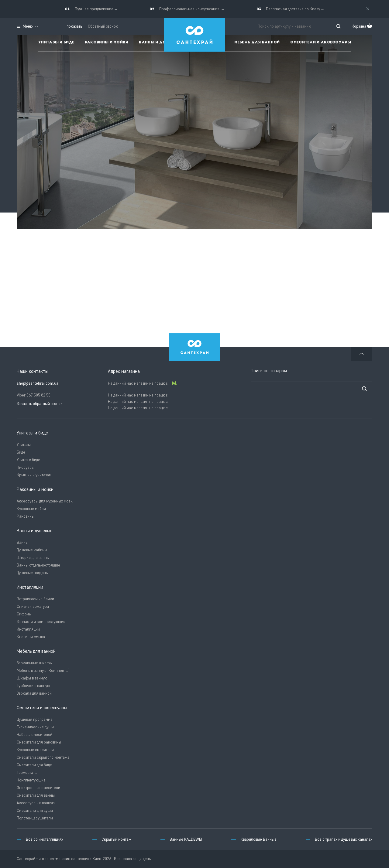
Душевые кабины (32, 550)
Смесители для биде (34, 765)
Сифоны (24, 614)
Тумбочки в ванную (33, 686)
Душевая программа (35, 719)
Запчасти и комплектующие (41, 622)
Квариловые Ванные (258, 839)
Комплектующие (31, 780)
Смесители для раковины (39, 742)
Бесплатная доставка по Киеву (293, 9)
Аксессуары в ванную (36, 803)
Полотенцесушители (35, 818)
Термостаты (27, 773)
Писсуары (26, 467)
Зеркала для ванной (34, 693)
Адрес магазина (124, 371)
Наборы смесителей (34, 735)
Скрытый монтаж (116, 839)
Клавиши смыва (31, 637)
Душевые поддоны (33, 573)
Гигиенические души (35, 727)
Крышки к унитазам (34, 475)
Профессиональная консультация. (190, 9)
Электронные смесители (38, 788)
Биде (21, 452)
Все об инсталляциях (45, 839)
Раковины (26, 516)
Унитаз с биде (28, 460)
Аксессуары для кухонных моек (45, 501)
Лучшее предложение (94, 9)
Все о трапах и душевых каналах (344, 839)
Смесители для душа (35, 810)
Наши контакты (33, 371)
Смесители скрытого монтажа (43, 757)
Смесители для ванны (36, 795)
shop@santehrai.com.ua (38, 383)
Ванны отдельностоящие (38, 565)
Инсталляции (28, 629)
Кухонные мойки (31, 509)
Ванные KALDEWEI (186, 839)
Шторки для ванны (33, 558)
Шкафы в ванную (32, 678)
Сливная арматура (33, 606)
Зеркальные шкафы (35, 663)
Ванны (22, 542)
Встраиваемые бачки (35, 599)
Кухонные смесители (35, 750)
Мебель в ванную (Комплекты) (43, 671)
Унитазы (24, 445)
